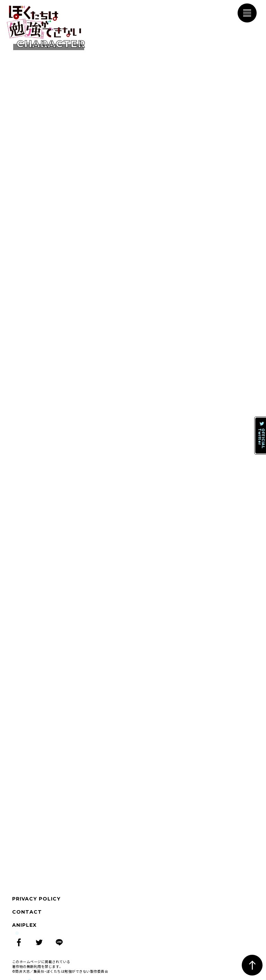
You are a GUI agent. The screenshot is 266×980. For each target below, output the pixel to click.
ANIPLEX (24, 925)
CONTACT (27, 912)
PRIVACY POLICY (37, 899)
